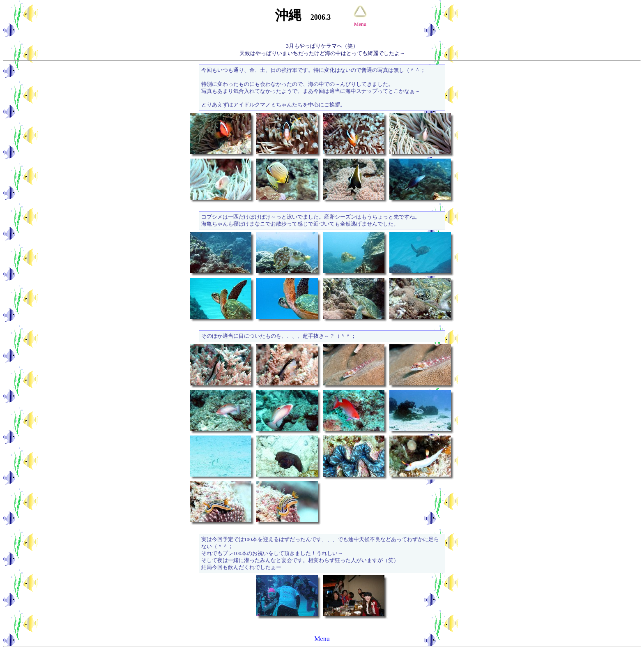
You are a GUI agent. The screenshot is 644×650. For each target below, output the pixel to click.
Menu (322, 639)
